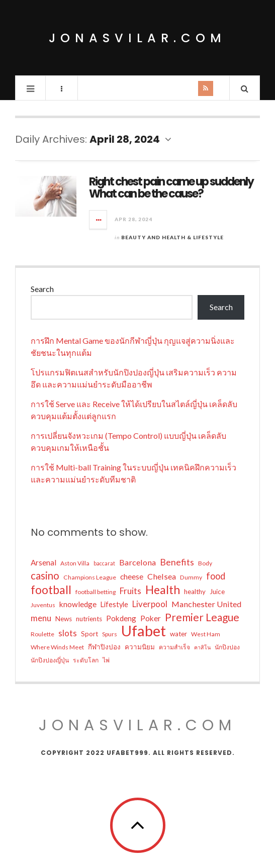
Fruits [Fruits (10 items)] (130, 591)
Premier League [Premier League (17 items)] (202, 617)
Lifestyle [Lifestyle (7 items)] (114, 604)
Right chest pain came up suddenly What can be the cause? (171, 188)
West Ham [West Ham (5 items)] (206, 634)
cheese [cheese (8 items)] (132, 576)
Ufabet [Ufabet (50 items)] (144, 631)
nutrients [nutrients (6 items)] (89, 619)
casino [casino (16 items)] (45, 575)
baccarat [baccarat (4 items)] (104, 563)
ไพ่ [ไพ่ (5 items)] (106, 660)
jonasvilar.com (137, 38)
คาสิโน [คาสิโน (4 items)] (202, 647)
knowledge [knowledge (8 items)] (78, 604)
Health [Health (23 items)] (163, 590)
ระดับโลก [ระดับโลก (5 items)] (86, 660)
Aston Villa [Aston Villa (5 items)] (75, 563)
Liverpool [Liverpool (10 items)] (150, 604)
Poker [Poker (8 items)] (151, 618)
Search (42, 289)
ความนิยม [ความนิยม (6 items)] (140, 647)
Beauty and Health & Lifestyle (172, 237)
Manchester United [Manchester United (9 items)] (206, 604)
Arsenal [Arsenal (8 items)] (43, 562)
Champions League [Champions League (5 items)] (90, 577)
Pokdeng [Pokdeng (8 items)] (121, 618)
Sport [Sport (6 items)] (89, 634)
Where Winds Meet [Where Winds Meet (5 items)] (57, 647)
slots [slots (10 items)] (68, 633)
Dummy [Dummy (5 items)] (191, 577)
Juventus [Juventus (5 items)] (43, 605)
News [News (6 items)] (64, 619)
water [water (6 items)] (178, 634)
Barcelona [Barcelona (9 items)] (137, 562)
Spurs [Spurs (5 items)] (110, 634)
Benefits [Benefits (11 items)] (177, 562)
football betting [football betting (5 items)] (96, 592)
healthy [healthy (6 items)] (195, 592)
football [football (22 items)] (51, 590)
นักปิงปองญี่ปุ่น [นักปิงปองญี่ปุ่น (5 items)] (50, 660)
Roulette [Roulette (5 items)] (42, 634)
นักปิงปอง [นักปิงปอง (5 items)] (227, 647)
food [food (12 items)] (216, 576)
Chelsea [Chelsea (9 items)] (162, 576)
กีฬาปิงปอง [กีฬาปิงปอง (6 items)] (104, 647)
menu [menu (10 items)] (41, 618)
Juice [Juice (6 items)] (217, 592)
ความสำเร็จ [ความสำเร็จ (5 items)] (174, 647)
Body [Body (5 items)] (205, 563)
